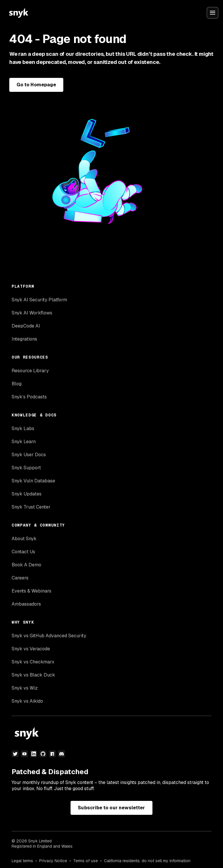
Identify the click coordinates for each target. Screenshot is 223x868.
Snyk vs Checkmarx (33, 662)
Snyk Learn (24, 442)
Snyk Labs (23, 428)
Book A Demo (26, 565)
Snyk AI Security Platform (39, 300)
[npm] (52, 754)
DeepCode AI (26, 326)
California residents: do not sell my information (147, 861)
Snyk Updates (27, 494)
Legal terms (22, 861)
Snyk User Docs (29, 455)
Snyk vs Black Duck (33, 675)
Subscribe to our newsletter (111, 808)
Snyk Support (26, 468)
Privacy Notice (53, 861)
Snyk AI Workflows (32, 313)
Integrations (24, 339)
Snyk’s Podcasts (29, 397)
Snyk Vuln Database (33, 481)
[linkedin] (34, 754)
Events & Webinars (32, 591)
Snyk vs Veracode (31, 649)
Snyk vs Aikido (27, 701)
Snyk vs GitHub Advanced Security (49, 636)
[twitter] (15, 754)
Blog (17, 384)
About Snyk (24, 539)
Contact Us (23, 552)
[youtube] (24, 754)
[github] (43, 754)
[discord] (62, 754)
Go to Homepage (36, 85)
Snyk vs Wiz (25, 688)
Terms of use (86, 861)
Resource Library (30, 371)
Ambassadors (26, 604)
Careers (20, 578)
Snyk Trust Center (31, 507)
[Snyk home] (19, 13)
